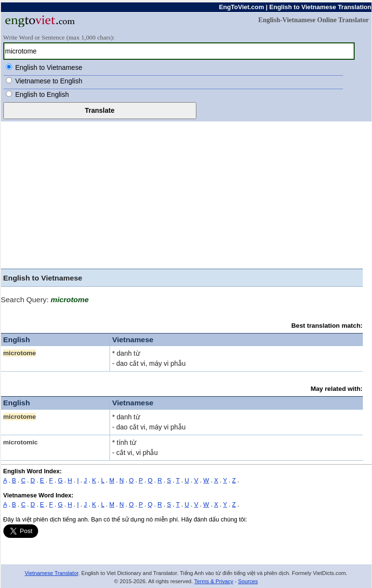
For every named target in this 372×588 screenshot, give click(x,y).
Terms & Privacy (214, 581)
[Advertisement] (182, 196)
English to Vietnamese (48, 67)
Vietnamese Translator (51, 573)
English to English (42, 94)
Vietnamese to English (48, 81)
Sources (248, 581)
